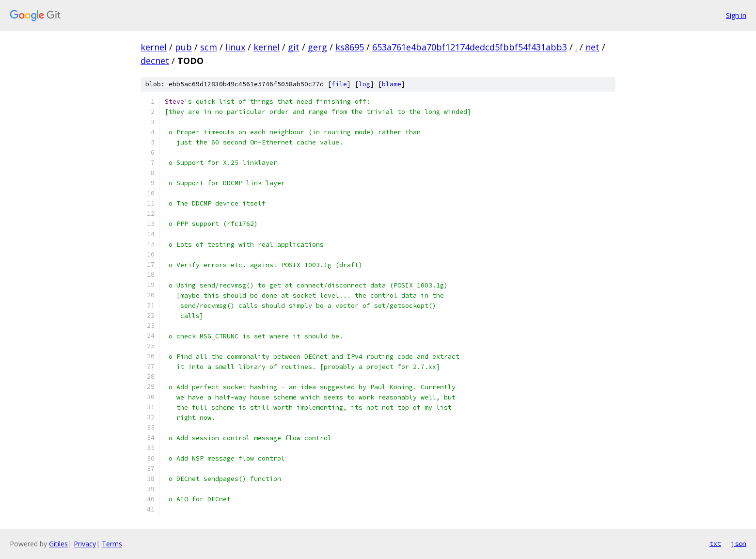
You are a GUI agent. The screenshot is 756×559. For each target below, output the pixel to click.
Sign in (736, 15)
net (592, 47)
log (364, 84)
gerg (317, 47)
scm (209, 47)
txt (715, 543)
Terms (112, 544)
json (739, 543)
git (294, 47)
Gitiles (58, 544)
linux (235, 47)
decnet (155, 61)
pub (183, 47)
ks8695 (350, 47)
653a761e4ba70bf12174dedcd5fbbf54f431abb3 (470, 47)
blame (392, 84)
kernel (154, 47)
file (339, 84)
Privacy (85, 544)
